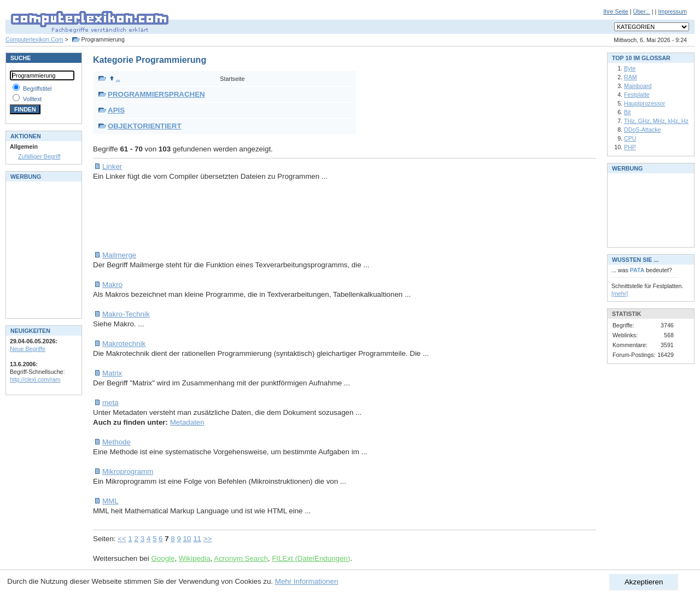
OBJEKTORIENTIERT (145, 126)
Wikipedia (195, 558)
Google (163, 558)
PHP (630, 147)
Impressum (672, 11)
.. (115, 78)
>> (208, 539)
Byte (630, 68)
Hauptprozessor (644, 103)
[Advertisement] (292, 216)
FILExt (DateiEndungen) (311, 558)
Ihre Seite (616, 11)
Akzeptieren (644, 582)
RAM (631, 77)
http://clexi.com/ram (35, 379)
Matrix (112, 373)
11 (197, 539)
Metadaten (187, 422)
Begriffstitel (37, 89)
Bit (627, 112)
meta (110, 403)
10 (187, 539)
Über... (641, 11)
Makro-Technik (126, 314)
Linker (112, 166)
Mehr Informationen (307, 581)
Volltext (32, 99)
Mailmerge (119, 255)
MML (110, 501)
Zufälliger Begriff (39, 156)
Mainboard (638, 86)
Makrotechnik (124, 344)
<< (122, 539)
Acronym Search (241, 558)
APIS (116, 110)
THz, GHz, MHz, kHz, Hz (656, 121)
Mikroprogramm (128, 471)
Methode (116, 442)
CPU (630, 138)
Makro (112, 285)
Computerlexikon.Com (34, 39)
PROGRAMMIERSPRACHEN (156, 94)
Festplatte (637, 95)
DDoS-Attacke (643, 130)
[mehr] (620, 294)
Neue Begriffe (28, 349)
